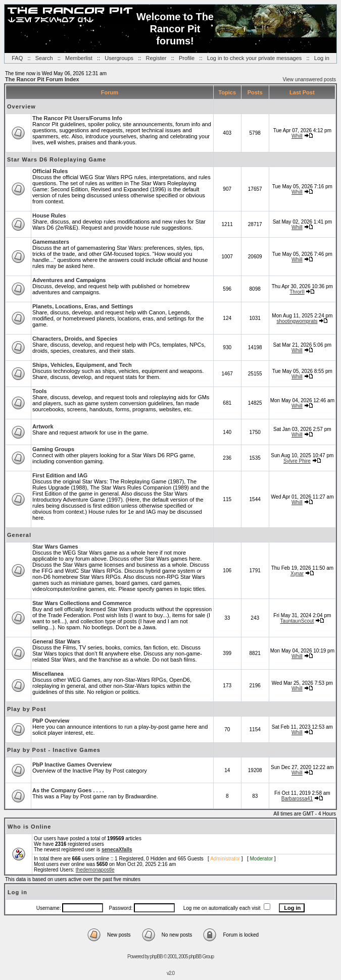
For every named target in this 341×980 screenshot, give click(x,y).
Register (156, 58)
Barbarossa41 (297, 799)
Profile (187, 58)
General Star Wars (56, 641)
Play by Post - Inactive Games (54, 750)
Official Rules (50, 171)
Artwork (43, 426)
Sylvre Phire (297, 461)
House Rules (49, 215)
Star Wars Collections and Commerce (82, 603)
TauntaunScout (297, 621)
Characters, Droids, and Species (75, 339)
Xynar (297, 574)
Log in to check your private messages (255, 58)
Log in (322, 58)
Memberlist (79, 58)
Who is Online (29, 827)
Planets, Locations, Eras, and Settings (83, 306)
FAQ (17, 58)
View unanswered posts (309, 79)
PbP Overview (51, 721)
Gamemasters (51, 242)
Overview (21, 106)
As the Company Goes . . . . (68, 790)
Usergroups (119, 58)
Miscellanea (48, 674)
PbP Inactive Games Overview (72, 765)
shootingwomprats (297, 321)
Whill (297, 136)
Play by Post (27, 709)
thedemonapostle (95, 870)
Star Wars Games (55, 547)
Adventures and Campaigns (69, 280)
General (19, 535)
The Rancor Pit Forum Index (42, 79)
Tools (40, 391)
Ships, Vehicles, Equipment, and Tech (82, 365)
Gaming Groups (53, 449)
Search (44, 58)
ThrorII (297, 292)
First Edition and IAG (60, 475)
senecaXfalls (117, 850)
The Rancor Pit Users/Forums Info (77, 118)
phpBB (156, 957)
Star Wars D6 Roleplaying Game (57, 159)
